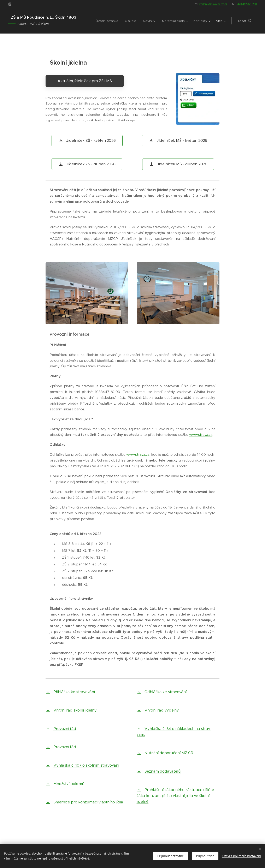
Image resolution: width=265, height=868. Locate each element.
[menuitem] (108, 21)
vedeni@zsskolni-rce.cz (213, 4)
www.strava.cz (201, 435)
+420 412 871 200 (246, 4)
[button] (244, 21)
